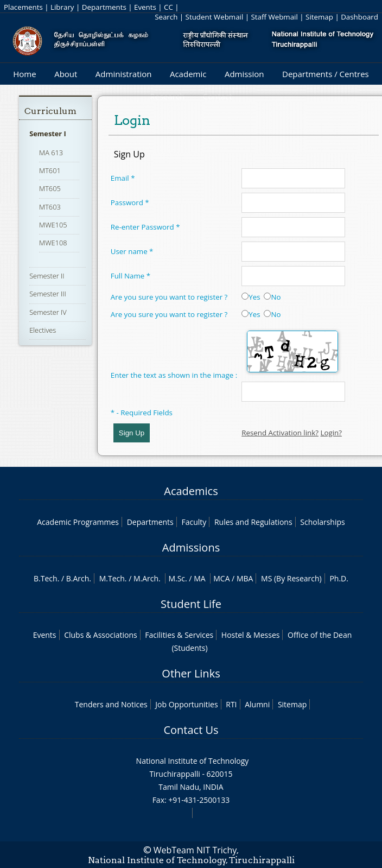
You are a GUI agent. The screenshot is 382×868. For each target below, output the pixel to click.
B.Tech (46, 578)
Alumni (257, 704)
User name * (132, 251)
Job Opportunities (186, 704)
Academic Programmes (78, 522)
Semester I (48, 134)
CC (168, 7)
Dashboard (359, 17)
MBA (245, 578)
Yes (251, 297)
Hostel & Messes (251, 635)
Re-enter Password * (145, 227)
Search (166, 17)
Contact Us (191, 730)
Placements (23, 7)
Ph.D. (339, 578)
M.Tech (112, 578)
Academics (191, 491)
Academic (188, 74)
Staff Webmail (275, 17)
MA (199, 578)
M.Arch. (147, 578)
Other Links (191, 673)
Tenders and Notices (111, 704)
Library (62, 7)
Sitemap (319, 17)
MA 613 (51, 153)
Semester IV (48, 312)
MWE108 (53, 243)
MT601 (50, 170)
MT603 (50, 207)
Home (24, 74)
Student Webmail (215, 17)
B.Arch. (79, 578)
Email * (123, 178)
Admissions (191, 547)
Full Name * (130, 276)
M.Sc (177, 578)
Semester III (48, 294)
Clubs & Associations (101, 635)
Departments (104, 7)
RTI (231, 704)
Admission (244, 74)
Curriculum (50, 111)
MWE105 (53, 225)
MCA (221, 578)
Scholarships (322, 522)
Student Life (191, 604)
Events (145, 7)
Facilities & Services (179, 635)
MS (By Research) (291, 578)
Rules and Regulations (253, 522)
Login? (331, 433)
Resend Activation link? (280, 433)
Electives (43, 330)
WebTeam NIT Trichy (195, 850)
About (66, 74)
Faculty (194, 522)
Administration (124, 74)
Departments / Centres (326, 74)
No (272, 297)
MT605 (50, 188)
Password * (130, 202)
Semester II (47, 276)
